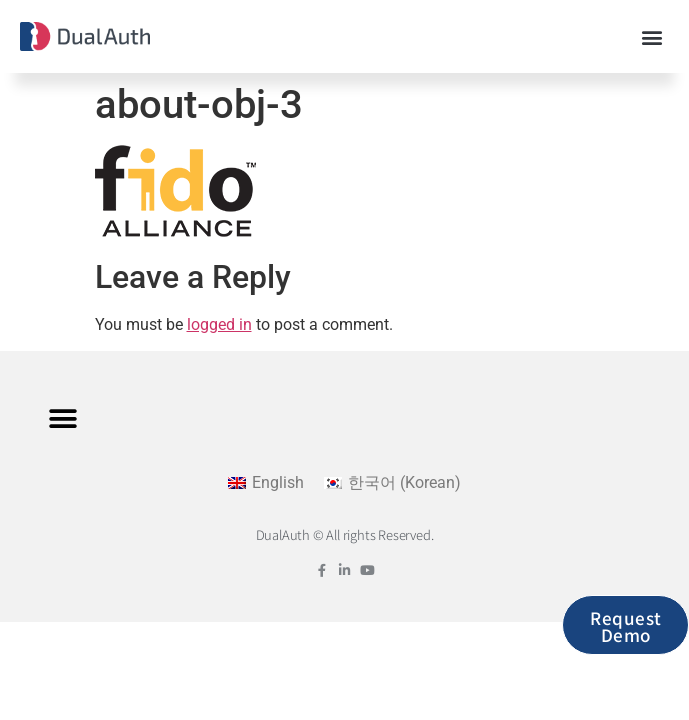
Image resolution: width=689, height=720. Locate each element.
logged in (219, 324)
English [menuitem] (278, 482)
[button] (652, 36)
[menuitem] (266, 483)
